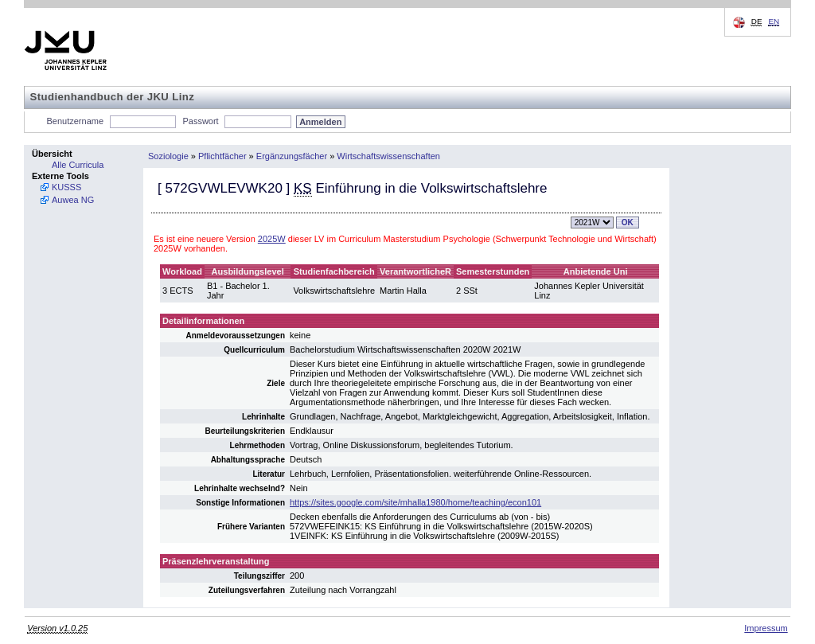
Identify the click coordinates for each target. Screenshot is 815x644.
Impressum (766, 628)
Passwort (200, 121)
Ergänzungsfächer (292, 156)
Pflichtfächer (222, 156)
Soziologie (168, 156)
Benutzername (76, 121)
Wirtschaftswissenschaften (388, 156)
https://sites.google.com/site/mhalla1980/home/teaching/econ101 (415, 502)
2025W (272, 239)
